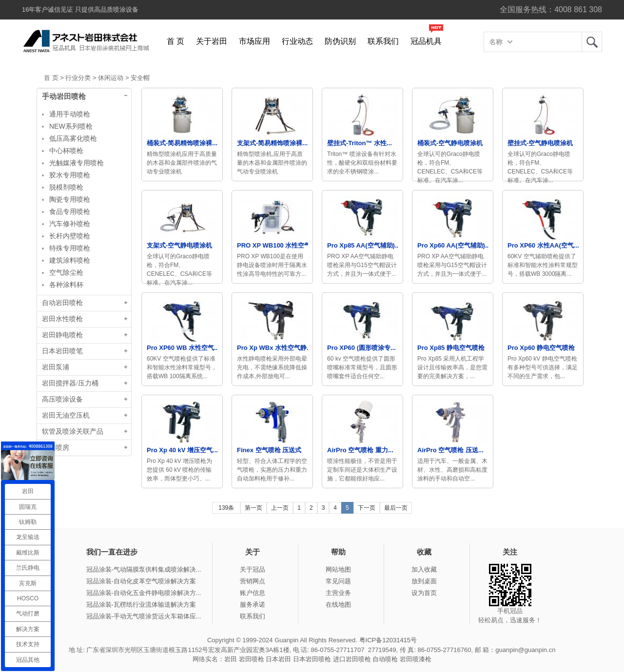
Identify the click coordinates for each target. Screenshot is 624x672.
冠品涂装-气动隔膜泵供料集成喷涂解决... (144, 569)
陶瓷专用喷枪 (70, 199)
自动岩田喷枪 (62, 303)
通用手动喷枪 (70, 114)
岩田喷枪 (252, 659)
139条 (226, 508)
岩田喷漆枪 (416, 659)
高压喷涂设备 (62, 399)
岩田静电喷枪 (62, 335)
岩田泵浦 (56, 367)
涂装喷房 (56, 448)
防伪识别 (340, 41)
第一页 (253, 508)
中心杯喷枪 (66, 151)
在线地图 (338, 605)
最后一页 (396, 508)
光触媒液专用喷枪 (77, 163)
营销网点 (253, 581)
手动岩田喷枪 (64, 96)
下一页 (367, 508)
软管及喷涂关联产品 (73, 432)
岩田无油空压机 (66, 415)
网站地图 (338, 569)
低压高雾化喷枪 (73, 138)
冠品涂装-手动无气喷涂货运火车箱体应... (144, 616)
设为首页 (424, 593)
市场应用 (254, 41)
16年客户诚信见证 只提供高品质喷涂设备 (80, 10)
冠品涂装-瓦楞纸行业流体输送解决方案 (141, 605)
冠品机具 (426, 41)
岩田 (592, 42)
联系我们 (383, 41)
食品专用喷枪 (70, 211)
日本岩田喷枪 (312, 659)
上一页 (280, 508)
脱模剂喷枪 (66, 187)
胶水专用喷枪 (70, 175)
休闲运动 (111, 78)
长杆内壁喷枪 (70, 236)
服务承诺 (253, 605)
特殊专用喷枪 (70, 248)
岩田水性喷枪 (62, 319)
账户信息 (253, 593)
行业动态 (297, 41)
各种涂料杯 (66, 285)
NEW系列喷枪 (71, 126)
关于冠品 (253, 569)
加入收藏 (424, 569)
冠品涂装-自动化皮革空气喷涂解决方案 (141, 581)
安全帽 (140, 78)
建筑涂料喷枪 (70, 260)
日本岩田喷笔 (62, 351)
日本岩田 (278, 659)
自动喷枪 (385, 659)
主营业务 (338, 593)
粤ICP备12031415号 (388, 640)
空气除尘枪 (66, 272)
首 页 (175, 41)
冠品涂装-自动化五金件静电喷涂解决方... (144, 593)
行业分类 (78, 78)
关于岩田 (212, 41)
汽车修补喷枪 (70, 224)
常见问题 (338, 581)
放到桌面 (424, 581)
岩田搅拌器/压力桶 (70, 383)
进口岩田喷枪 (352, 659)
